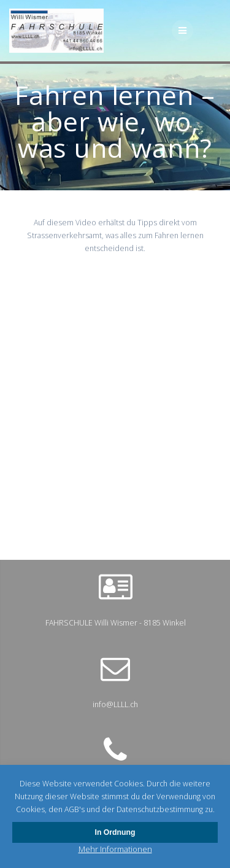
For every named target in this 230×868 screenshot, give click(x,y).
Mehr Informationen (115, 849)
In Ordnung (115, 832)
